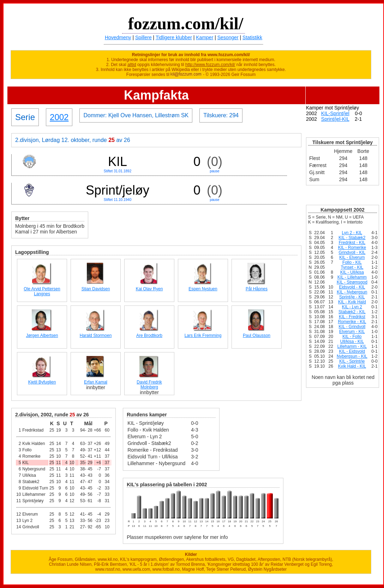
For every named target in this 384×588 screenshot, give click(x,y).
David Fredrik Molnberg (149, 385)
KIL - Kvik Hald (352, 302)
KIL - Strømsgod (352, 282)
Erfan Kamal (96, 382)
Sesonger (228, 37)
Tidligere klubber (174, 37)
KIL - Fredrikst (352, 317)
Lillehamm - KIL (352, 346)
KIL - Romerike (352, 248)
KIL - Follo (352, 337)
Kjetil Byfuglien (42, 382)
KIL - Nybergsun (352, 292)
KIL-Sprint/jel (335, 113)
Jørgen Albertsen (42, 335)
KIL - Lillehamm (352, 277)
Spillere (143, 37)
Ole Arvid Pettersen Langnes (42, 291)
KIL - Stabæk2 (352, 238)
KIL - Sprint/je (352, 361)
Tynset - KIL (352, 267)
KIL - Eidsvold (352, 351)
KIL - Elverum (352, 257)
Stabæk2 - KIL (352, 312)
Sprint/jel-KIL (335, 119)
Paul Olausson (257, 335)
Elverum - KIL (352, 332)
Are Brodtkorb (149, 335)
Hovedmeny (118, 37)
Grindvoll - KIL (352, 253)
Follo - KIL (352, 262)
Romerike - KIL (352, 322)
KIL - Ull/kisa (352, 272)
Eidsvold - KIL (352, 287)
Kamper (205, 37)
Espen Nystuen (203, 289)
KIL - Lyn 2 (352, 307)
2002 (59, 117)
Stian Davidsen (96, 289)
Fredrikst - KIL (352, 243)
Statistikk (252, 37)
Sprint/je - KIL (352, 297)
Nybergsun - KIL (352, 356)
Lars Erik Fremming (203, 335)
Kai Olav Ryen (149, 289)
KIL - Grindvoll (352, 327)
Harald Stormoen (96, 335)
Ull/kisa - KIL (352, 341)
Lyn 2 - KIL (352, 233)
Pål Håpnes (257, 289)
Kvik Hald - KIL (352, 366)
